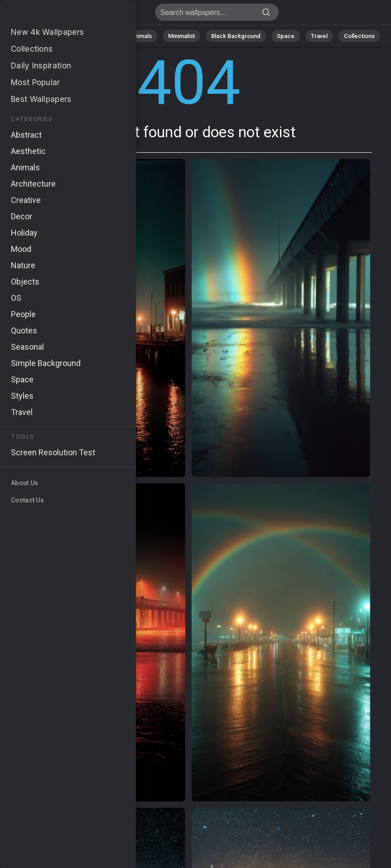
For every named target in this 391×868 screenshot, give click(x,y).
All (36, 36)
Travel (319, 36)
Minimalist (181, 36)
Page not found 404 (54, 15)
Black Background (236, 36)
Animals (141, 36)
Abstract (102, 36)
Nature (65, 36)
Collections (359, 36)
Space (286, 36)
